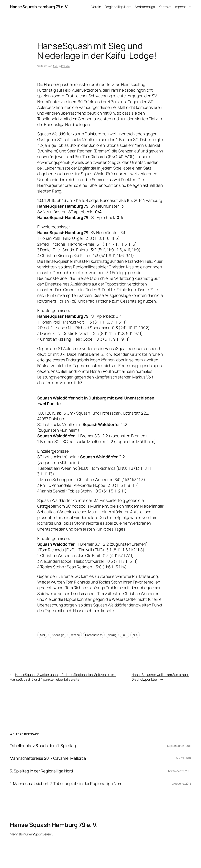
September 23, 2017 (179, 746)
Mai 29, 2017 (184, 758)
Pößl (125, 635)
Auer (42, 635)
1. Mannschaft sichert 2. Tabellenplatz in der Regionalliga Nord (66, 784)
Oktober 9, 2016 (182, 784)
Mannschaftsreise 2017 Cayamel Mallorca (48, 758)
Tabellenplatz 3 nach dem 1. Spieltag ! (44, 746)
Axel (55, 66)
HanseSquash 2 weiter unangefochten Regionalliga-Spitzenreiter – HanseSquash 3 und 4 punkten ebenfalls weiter (63, 677)
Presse (65, 66)
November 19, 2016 (180, 771)
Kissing (112, 635)
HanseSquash (94, 635)
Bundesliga (57, 635)
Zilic (135, 635)
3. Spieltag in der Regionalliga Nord (41, 771)
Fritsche (75, 635)
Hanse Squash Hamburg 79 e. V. (39, 7)
